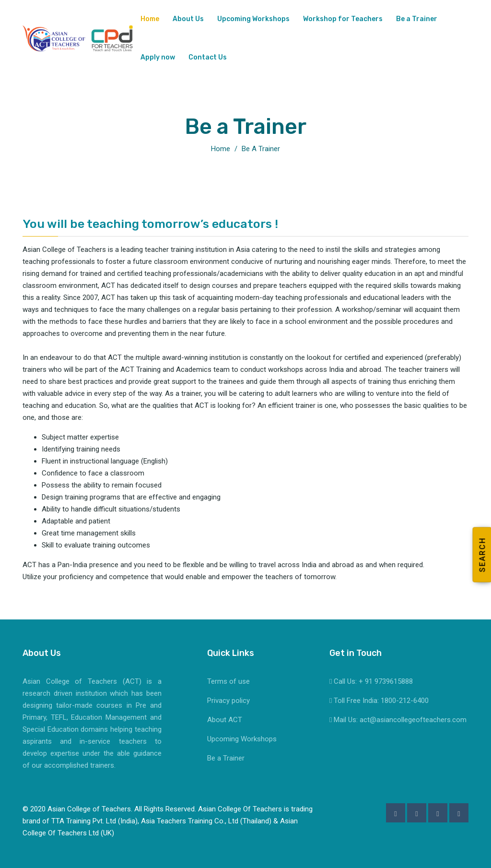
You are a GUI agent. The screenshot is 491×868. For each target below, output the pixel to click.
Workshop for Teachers (343, 19)
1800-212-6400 (405, 701)
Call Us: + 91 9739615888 (371, 681)
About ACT (225, 720)
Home (150, 19)
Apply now (158, 57)
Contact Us (208, 57)
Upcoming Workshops (253, 19)
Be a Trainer (417, 19)
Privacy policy (228, 701)
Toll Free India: (355, 701)
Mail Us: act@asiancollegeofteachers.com (398, 720)
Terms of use (228, 681)
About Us (188, 19)
